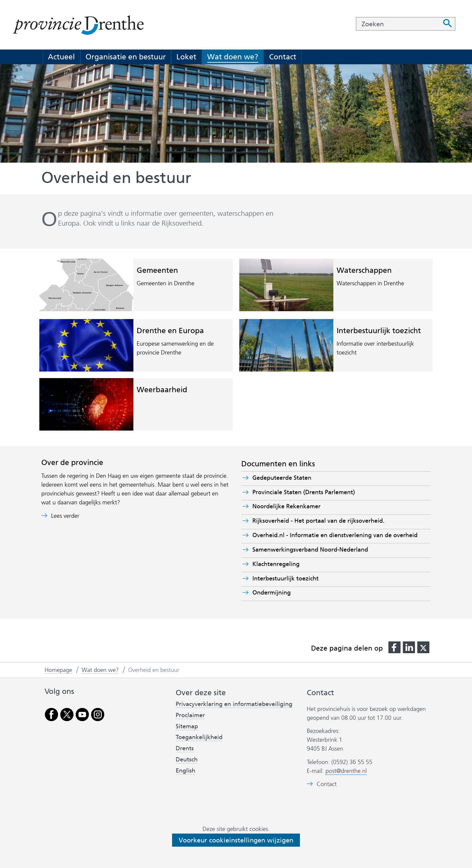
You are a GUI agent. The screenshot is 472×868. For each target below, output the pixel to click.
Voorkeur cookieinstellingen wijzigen (236, 840)
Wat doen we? (233, 57)
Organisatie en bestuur (126, 57)
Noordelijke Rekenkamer (298, 506)
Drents (185, 748)
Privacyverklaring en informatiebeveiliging (234, 704)
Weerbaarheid (162, 390)
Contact (283, 57)
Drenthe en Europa (170, 331)
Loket (186, 57)
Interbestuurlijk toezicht (379, 331)
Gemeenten (157, 270)
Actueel (61, 57)
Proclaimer (190, 715)
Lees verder (65, 516)
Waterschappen (364, 270)
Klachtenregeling (276, 564)
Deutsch (187, 759)
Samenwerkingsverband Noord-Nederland (322, 550)
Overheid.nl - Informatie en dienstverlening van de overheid (342, 535)
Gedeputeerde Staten (282, 478)
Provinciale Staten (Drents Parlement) (315, 492)
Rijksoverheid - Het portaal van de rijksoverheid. (330, 521)
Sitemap (187, 726)
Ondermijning (272, 593)
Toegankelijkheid (199, 737)
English (186, 771)
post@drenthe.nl (346, 771)
